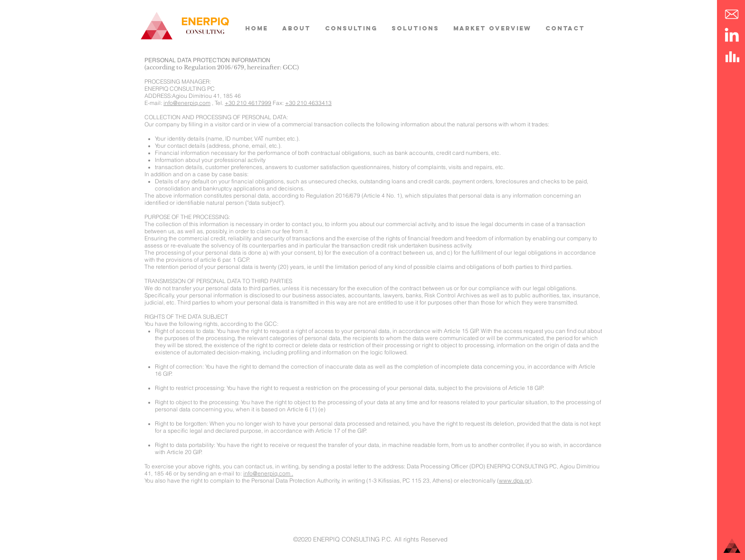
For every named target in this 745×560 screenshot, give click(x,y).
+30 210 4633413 (308, 103)
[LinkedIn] (732, 35)
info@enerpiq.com (187, 103)
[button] (732, 14)
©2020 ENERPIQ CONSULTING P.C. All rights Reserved (370, 539)
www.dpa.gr (514, 480)
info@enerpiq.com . (268, 473)
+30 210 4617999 (248, 103)
